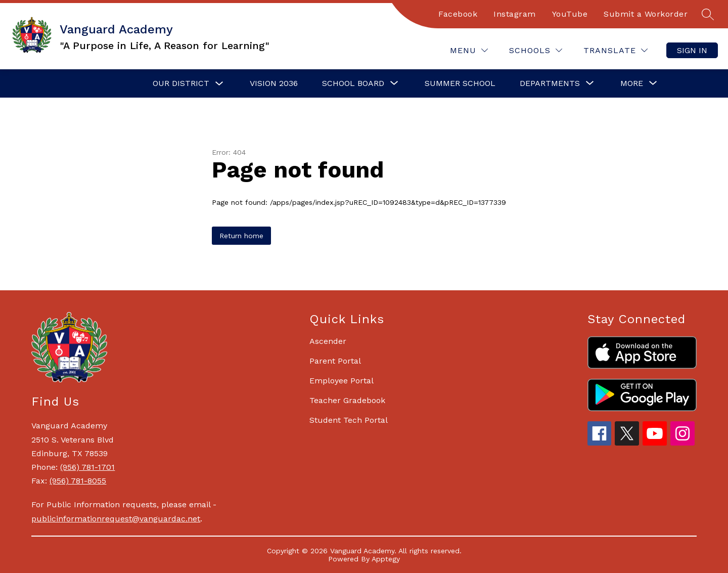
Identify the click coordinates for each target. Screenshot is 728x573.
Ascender (328, 341)
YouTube (570, 14)
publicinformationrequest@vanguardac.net (116, 519)
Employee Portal (342, 381)
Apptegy (386, 559)
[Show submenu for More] (632, 83)
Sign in (692, 50)
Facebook (458, 14)
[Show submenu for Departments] (550, 83)
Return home (241, 236)
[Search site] (708, 14)
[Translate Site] (616, 50)
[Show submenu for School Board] (353, 83)
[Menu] (469, 50)
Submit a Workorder (646, 14)
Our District (181, 83)
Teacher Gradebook (347, 400)
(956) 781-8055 (78, 481)
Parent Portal (335, 361)
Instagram (515, 14)
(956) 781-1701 (87, 467)
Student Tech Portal (349, 420)
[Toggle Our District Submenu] (219, 84)
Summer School (460, 83)
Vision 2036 (274, 83)
